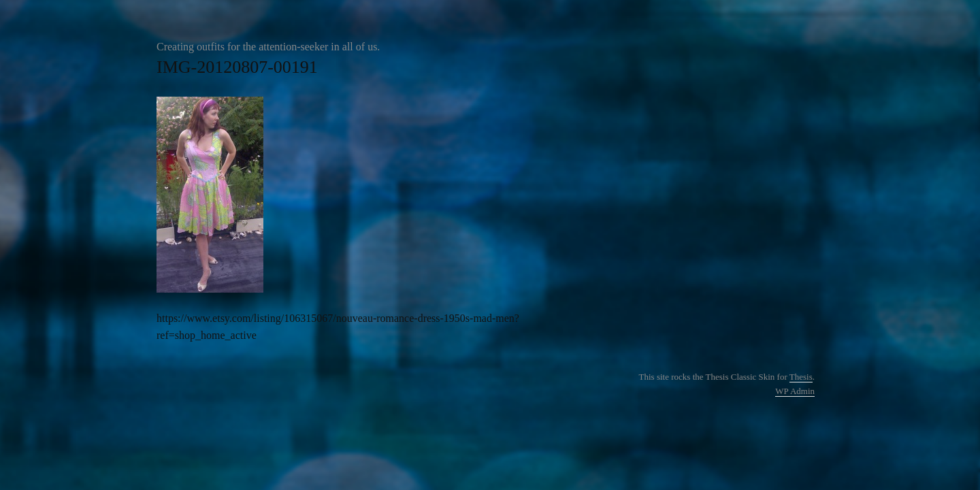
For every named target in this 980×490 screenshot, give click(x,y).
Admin (795, 391)
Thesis (801, 377)
